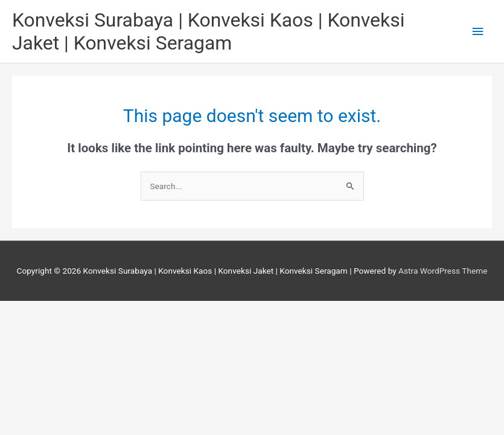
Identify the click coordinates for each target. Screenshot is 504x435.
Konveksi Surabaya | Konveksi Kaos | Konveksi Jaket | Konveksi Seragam (208, 31)
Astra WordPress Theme (443, 271)
